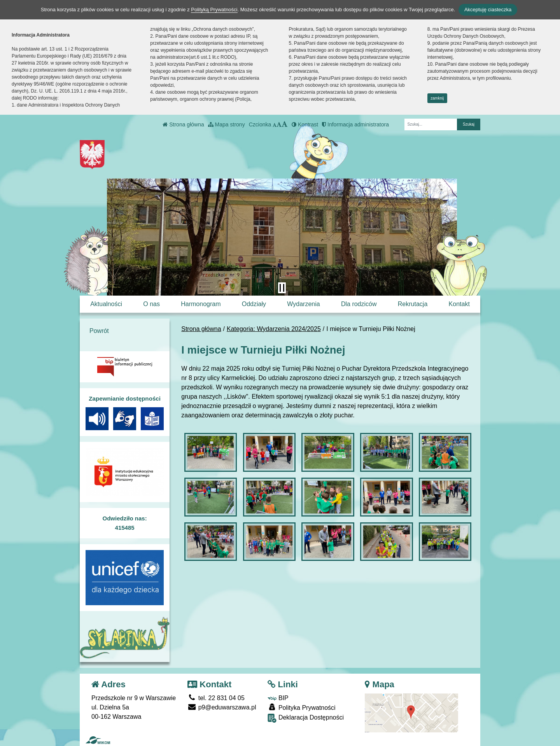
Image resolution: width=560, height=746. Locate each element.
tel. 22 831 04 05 (216, 698)
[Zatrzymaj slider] (282, 288)
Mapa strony (227, 124)
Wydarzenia (303, 304)
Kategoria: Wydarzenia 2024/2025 (274, 329)
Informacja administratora (355, 124)
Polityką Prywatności (214, 10)
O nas (151, 304)
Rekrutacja (413, 304)
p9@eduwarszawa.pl (222, 707)
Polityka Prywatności (301, 707)
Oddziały (254, 304)
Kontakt (459, 304)
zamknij (437, 98)
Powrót (99, 331)
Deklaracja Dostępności (306, 718)
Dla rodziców (359, 304)
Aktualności (106, 304)
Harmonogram (201, 304)
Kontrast (305, 124)
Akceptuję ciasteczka (488, 10)
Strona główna (183, 124)
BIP (278, 698)
